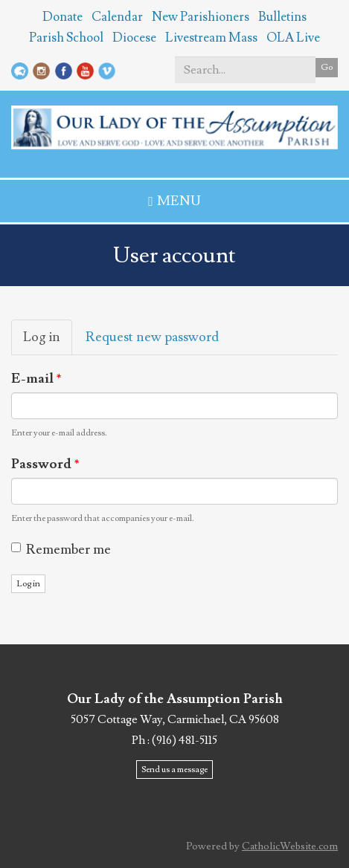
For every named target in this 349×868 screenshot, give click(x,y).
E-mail (36, 379)
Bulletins (282, 17)
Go (327, 67)
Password (45, 464)
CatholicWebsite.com (290, 846)
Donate (63, 17)
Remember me (61, 550)
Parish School (66, 38)
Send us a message (174, 770)
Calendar (117, 17)
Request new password (152, 337)
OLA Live (293, 38)
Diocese (134, 38)
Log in (48, 341)
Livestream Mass (211, 38)
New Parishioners (201, 17)
